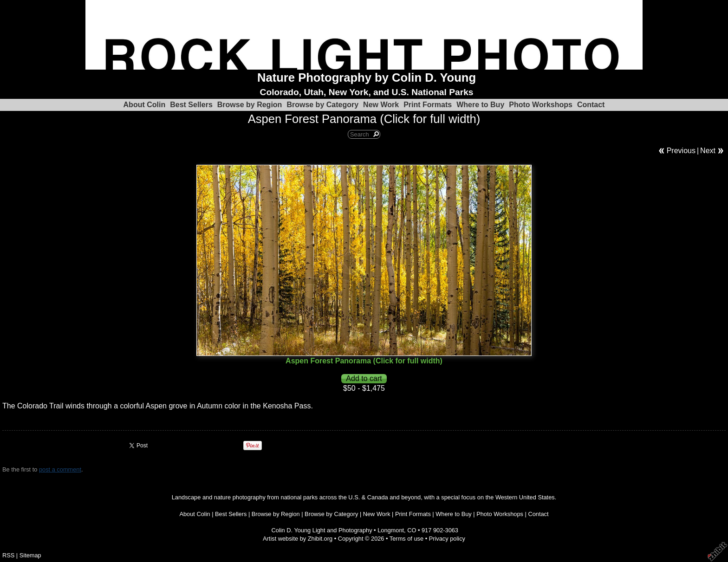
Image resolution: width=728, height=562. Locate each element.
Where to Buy (480, 105)
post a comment (60, 469)
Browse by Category (322, 105)
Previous (681, 151)
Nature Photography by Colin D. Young (367, 78)
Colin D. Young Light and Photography (322, 530)
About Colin (145, 105)
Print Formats (428, 105)
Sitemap (30, 555)
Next (708, 151)
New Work (381, 105)
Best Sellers (191, 105)
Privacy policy (447, 539)
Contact (591, 105)
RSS (8, 555)
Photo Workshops (541, 105)
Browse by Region (250, 105)
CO (412, 530)
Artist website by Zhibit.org (298, 539)
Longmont (391, 530)
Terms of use (406, 539)
